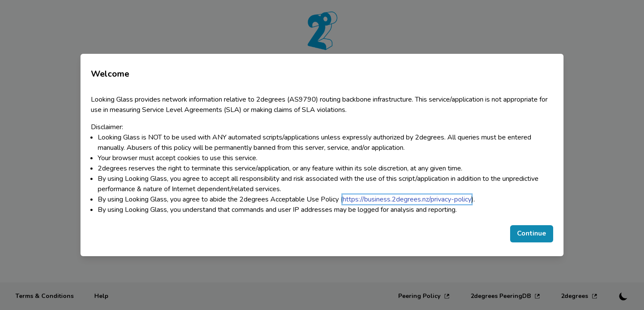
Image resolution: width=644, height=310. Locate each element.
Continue (532, 233)
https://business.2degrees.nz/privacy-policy (407, 199)
